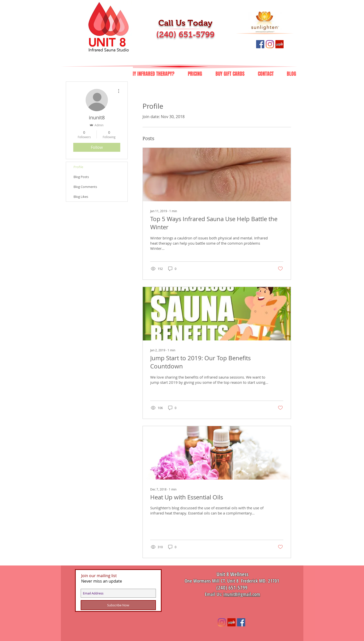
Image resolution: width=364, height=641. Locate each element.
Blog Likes (81, 197)
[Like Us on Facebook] (260, 44)
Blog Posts (81, 177)
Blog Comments (85, 187)
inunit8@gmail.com (242, 594)
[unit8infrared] (222, 622)
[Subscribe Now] (118, 605)
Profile (78, 167)
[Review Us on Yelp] (279, 44)
